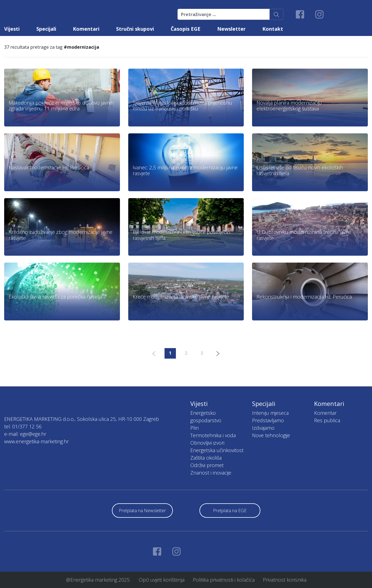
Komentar (325, 413)
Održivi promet (207, 465)
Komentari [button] (86, 29)
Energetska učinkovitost (217, 450)
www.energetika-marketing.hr (36, 441)
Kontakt (273, 29)
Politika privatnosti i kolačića (224, 580)
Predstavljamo (268, 420)
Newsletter (231, 29)
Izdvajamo (263, 428)
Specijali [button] (46, 29)
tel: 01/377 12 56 (23, 426)
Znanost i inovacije (211, 473)
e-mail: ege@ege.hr (25, 434)
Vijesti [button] (12, 29)
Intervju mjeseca (270, 413)
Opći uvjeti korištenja (162, 580)
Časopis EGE (186, 29)
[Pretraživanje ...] (224, 14)
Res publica (327, 420)
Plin (194, 428)
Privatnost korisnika (285, 580)
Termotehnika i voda (213, 435)
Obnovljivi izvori (207, 443)
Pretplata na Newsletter (142, 511)
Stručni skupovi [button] (135, 29)
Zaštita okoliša (206, 458)
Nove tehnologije (271, 435)
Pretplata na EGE (230, 511)
